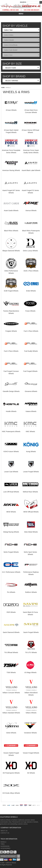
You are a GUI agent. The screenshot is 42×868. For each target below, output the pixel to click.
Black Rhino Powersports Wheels (31, 231)
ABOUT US (4, 831)
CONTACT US (5, 833)
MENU (21, 14)
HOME (3, 88)
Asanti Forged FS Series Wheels (30, 190)
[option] (4, 808)
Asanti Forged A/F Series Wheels (11, 190)
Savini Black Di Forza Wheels (30, 612)
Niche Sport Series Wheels (30, 552)
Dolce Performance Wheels (11, 271)
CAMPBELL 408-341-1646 (10, 10)
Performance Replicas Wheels (31, 572)
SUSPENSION (5, 846)
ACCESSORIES (5, 848)
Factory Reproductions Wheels (11, 311)
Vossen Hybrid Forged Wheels (11, 753)
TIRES (3, 844)
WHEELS (3, 842)
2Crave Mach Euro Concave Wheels (31, 110)
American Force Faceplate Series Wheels (11, 150)
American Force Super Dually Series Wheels (31, 150)
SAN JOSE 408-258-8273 (32, 10)
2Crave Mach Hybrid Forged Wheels (11, 130)
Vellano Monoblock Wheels (31, 693)
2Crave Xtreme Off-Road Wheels (30, 130)
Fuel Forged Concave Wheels (11, 371)
